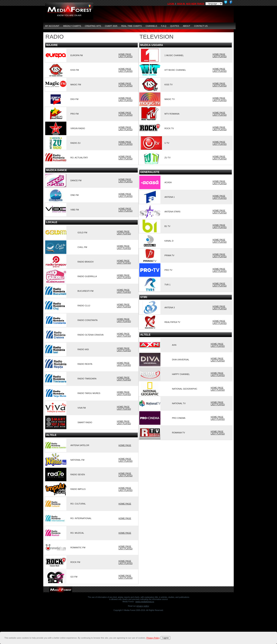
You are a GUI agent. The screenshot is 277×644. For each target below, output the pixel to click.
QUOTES (174, 26)
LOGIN (171, 4)
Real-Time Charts (131, 26)
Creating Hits (93, 26)
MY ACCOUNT (52, 26)
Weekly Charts (72, 26)
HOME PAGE (125, 54)
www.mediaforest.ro (145, 602)
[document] (139, 638)
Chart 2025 (111, 26)
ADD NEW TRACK (195, 4)
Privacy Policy (143, 606)
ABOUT (187, 26)
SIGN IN (181, 4)
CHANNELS (151, 26)
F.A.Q (164, 26)
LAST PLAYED (126, 57)
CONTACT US (201, 26)
